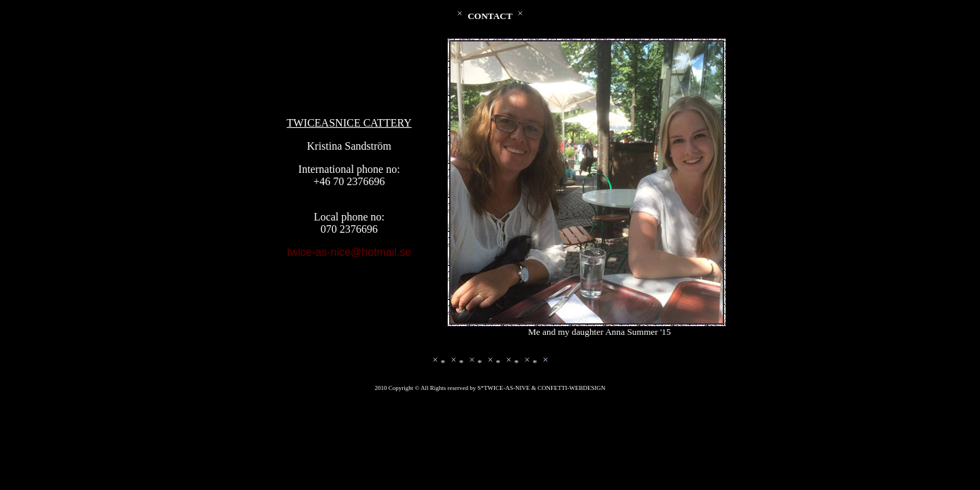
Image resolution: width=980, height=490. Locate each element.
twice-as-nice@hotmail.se (349, 252)
